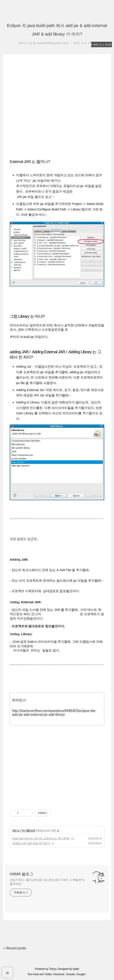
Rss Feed (33, 974)
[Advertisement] (57, 109)
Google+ (81, 974)
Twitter (48, 974)
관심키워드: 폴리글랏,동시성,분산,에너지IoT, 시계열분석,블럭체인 (47, 882)
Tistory (53, 969)
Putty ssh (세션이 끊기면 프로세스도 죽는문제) (41, 838)
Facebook (59, 974)
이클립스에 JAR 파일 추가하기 (31, 843)
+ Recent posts (15, 948)
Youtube (70, 974)
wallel (76, 969)
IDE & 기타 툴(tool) (24, 831)
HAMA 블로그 (21, 874)
